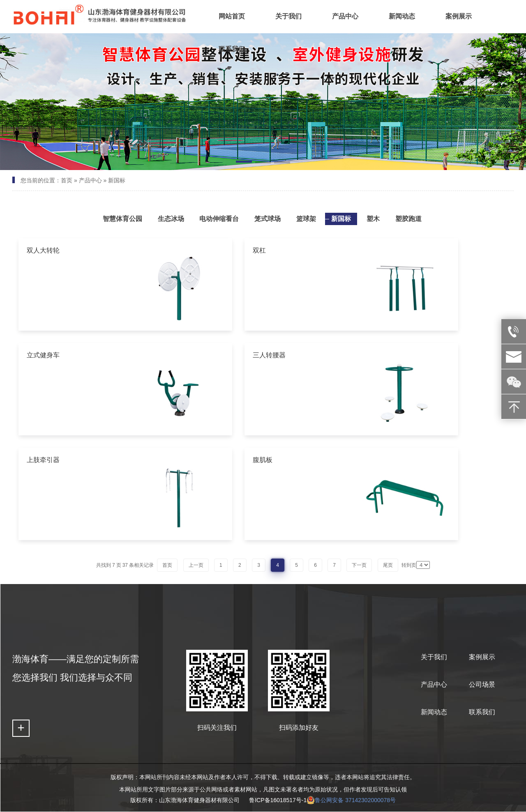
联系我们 (482, 712)
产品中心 (90, 180)
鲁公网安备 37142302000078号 (351, 800)
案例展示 (482, 657)
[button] (244, 163)
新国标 (117, 180)
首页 (67, 180)
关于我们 (434, 657)
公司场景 (482, 684)
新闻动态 (434, 712)
